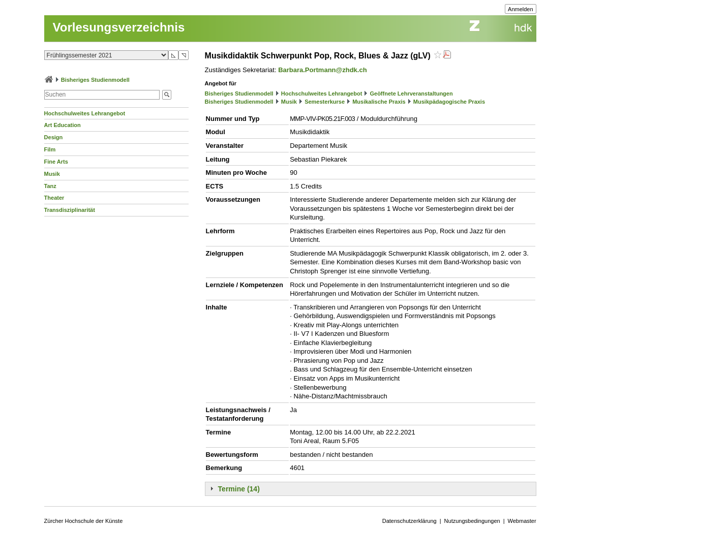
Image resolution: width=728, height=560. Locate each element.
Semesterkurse (325, 102)
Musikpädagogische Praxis (449, 102)
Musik (52, 174)
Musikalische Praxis (379, 102)
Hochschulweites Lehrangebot (85, 113)
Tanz (50, 186)
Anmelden (521, 9)
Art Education (63, 125)
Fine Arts (56, 162)
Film (50, 149)
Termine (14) (239, 489)
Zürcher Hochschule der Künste (84, 521)
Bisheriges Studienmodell (95, 80)
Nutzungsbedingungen (472, 521)
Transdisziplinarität (70, 210)
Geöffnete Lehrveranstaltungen (411, 94)
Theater (54, 198)
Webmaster (522, 521)
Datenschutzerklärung (409, 521)
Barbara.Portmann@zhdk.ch (323, 70)
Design (54, 137)
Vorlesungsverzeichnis (119, 27)
